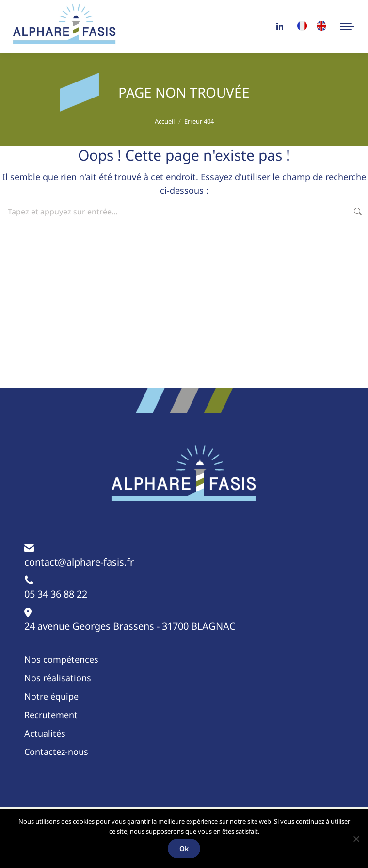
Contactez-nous (56, 752)
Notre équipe (51, 696)
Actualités (45, 733)
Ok (184, 848)
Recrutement (51, 715)
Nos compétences (61, 659)
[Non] (356, 839)
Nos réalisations (58, 678)
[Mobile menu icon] (347, 27)
